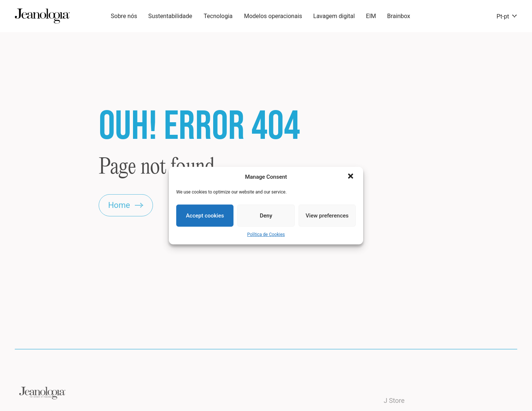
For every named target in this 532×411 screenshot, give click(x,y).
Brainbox (399, 16)
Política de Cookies (266, 234)
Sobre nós (124, 16)
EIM (371, 16)
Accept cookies (205, 216)
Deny (266, 216)
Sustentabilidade (170, 16)
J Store (394, 407)
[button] (351, 177)
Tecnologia (218, 16)
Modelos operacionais (273, 16)
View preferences (327, 216)
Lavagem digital (334, 16)
